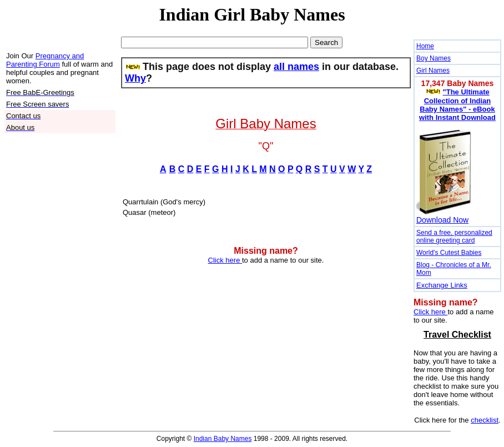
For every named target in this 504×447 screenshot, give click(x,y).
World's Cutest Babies (449, 253)
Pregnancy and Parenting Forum (45, 60)
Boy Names (434, 58)
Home (425, 46)
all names (296, 67)
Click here (225, 260)
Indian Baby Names (223, 439)
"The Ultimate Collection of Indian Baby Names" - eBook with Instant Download (457, 105)
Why (135, 78)
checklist (485, 420)
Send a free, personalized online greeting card (454, 237)
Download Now (442, 220)
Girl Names (433, 71)
